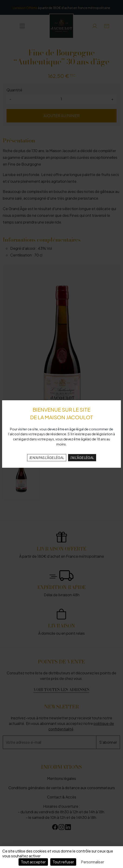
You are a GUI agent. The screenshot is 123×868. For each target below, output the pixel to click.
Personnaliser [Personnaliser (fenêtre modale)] (92, 862)
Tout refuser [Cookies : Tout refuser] (63, 862)
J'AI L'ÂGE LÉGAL (82, 458)
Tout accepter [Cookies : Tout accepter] (33, 862)
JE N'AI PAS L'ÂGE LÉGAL (47, 458)
